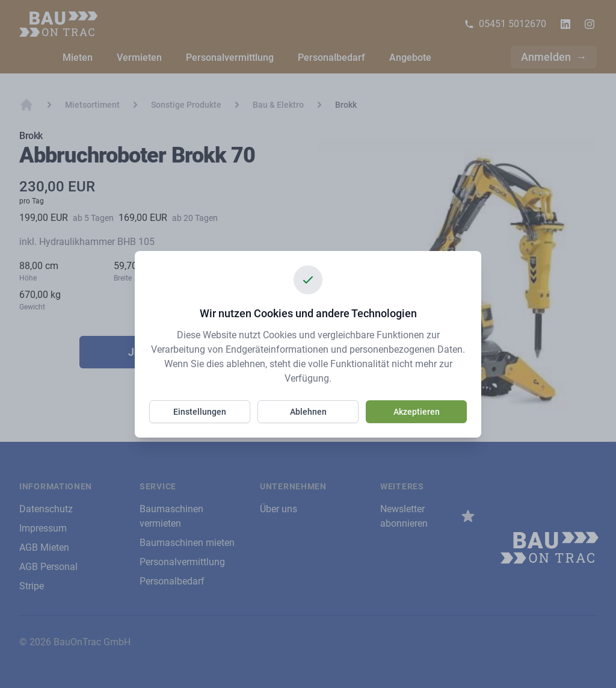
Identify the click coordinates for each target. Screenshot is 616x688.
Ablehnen (308, 412)
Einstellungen (200, 412)
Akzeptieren (417, 412)
